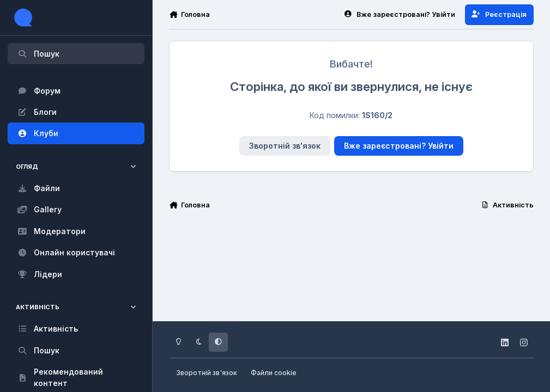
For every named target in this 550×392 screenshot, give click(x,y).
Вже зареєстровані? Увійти (399, 146)
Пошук (38, 54)
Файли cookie (274, 373)
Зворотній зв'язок (285, 146)
